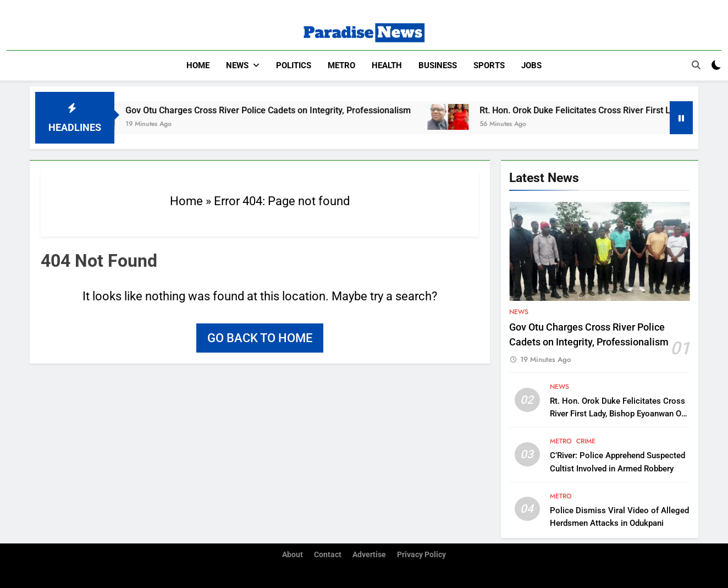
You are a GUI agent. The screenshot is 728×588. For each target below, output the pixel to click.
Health (387, 65)
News (237, 65)
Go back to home (260, 337)
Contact (328, 554)
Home (198, 65)
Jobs (531, 65)
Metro (341, 65)
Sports (489, 65)
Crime (586, 441)
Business (438, 65)
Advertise (369, 554)
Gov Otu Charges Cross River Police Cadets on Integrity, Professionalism (280, 110)
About (293, 554)
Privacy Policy (421, 554)
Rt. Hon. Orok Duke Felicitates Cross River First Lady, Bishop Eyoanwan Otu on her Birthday (619, 413)
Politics (294, 65)
